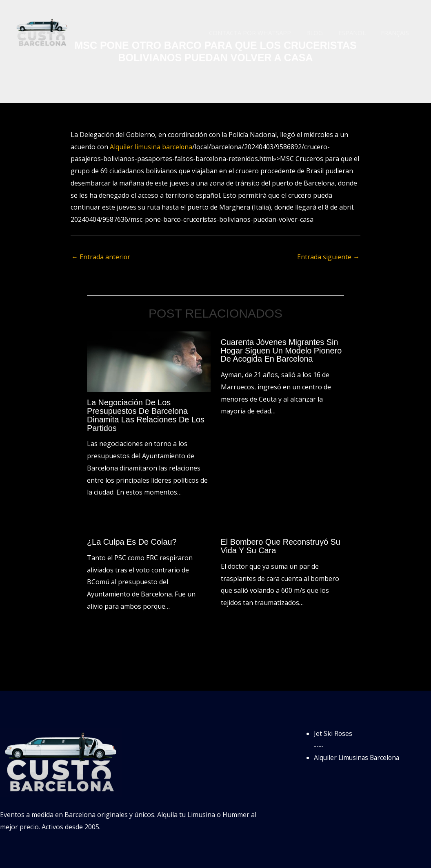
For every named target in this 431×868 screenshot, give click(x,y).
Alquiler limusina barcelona (151, 147)
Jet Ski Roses (333, 732)
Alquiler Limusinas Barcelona (358, 756)
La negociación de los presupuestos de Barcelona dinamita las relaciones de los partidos (146, 415)
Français (397, 33)
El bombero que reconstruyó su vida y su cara (281, 545)
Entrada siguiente (328, 257)
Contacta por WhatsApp (261, 33)
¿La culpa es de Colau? (132, 541)
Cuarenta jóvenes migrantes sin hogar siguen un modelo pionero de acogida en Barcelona (282, 350)
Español (357, 33)
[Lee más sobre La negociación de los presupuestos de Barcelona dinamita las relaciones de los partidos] (149, 361)
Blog (322, 33)
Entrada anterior (101, 257)
